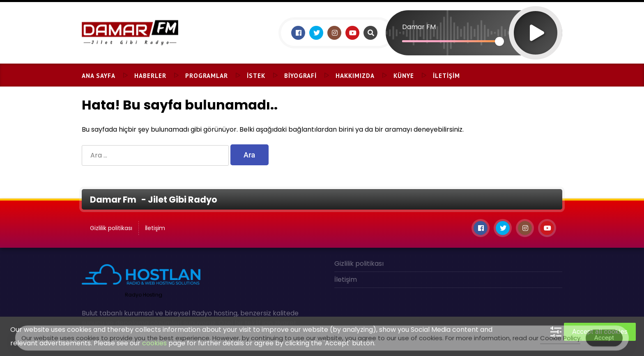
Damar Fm (114, 200)
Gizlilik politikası (111, 228)
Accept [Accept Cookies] (604, 340)
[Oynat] (536, 22)
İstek (256, 76)
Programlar (207, 76)
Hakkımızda (355, 76)
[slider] (451, 41)
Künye (404, 76)
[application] (474, 18)
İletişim (446, 76)
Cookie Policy (560, 340)
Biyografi (300, 76)
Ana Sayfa (99, 76)
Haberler (150, 76)
